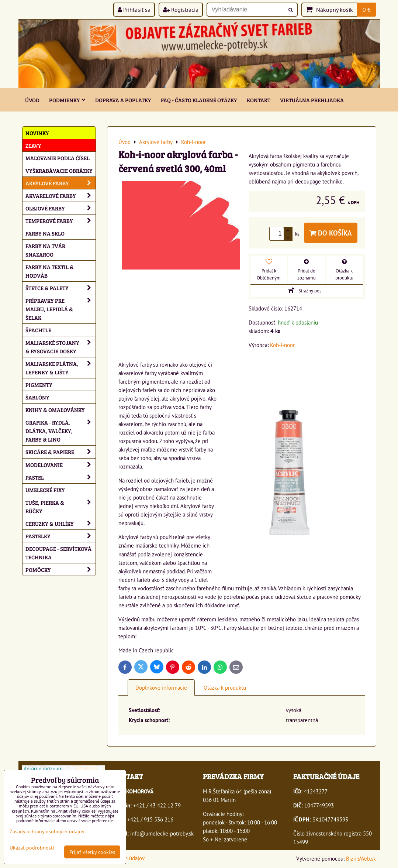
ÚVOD (32, 100)
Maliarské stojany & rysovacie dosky (60, 347)
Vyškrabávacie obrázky (59, 170)
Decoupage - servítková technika (58, 553)
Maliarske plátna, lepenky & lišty (60, 368)
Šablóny (37, 397)
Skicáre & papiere (60, 452)
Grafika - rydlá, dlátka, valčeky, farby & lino (60, 431)
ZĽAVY (33, 145)
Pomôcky (60, 569)
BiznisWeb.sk (361, 858)
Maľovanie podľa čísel (58, 158)
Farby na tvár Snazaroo (45, 250)
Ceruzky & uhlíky (60, 523)
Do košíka (331, 233)
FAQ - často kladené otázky (199, 100)
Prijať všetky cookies (92, 852)
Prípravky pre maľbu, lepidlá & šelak (60, 309)
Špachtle (38, 330)
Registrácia (181, 10)
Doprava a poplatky (123, 100)
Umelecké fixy (45, 490)
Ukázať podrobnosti (32, 848)
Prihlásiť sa (134, 10)
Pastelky (60, 536)
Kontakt (259, 100)
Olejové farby (60, 208)
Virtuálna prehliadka (312, 100)
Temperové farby (60, 221)
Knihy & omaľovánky (55, 410)
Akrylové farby (60, 183)
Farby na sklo (45, 233)
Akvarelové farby (60, 195)
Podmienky (67, 100)
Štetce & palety (60, 288)
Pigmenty (39, 385)
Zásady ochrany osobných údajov (47, 831)
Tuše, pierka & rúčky (60, 507)
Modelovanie (60, 465)
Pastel (60, 477)
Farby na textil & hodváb (50, 271)
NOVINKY (37, 133)
